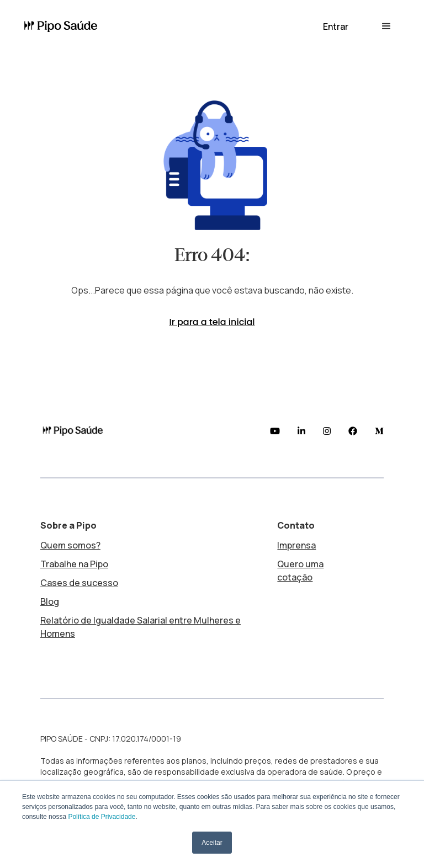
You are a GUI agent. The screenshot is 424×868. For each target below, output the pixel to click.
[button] (336, 26)
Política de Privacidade (102, 817)
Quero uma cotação (300, 571)
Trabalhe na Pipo (74, 564)
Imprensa (296, 545)
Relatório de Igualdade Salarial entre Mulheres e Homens (141, 627)
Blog (50, 601)
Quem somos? (70, 545)
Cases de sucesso (79, 583)
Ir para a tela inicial (212, 322)
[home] (65, 27)
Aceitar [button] (212, 843)
